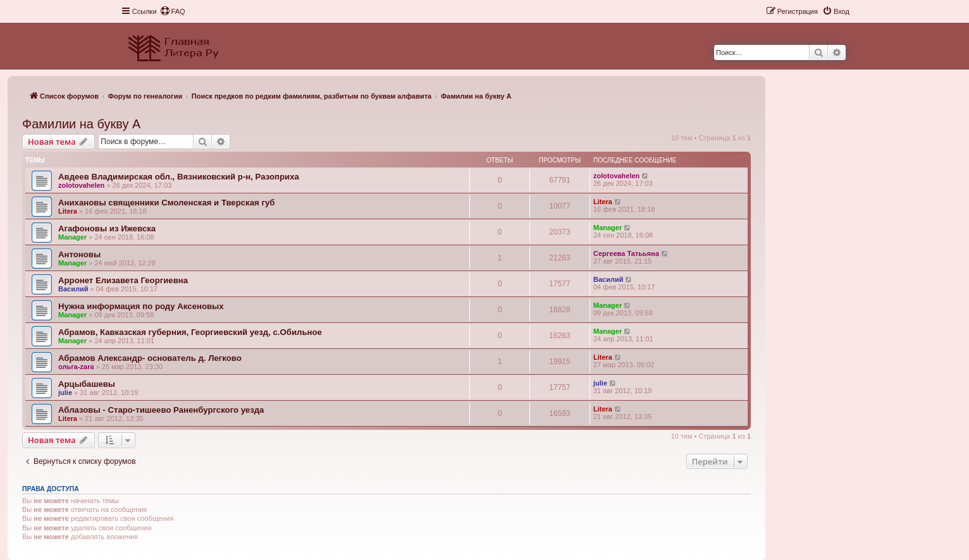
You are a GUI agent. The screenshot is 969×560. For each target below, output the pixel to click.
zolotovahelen (81, 185)
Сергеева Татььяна (626, 253)
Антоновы (79, 254)
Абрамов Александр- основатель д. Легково (150, 358)
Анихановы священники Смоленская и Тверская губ (166, 203)
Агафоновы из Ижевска (107, 228)
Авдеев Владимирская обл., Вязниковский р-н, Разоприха (179, 177)
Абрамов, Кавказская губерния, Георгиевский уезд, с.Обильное (190, 332)
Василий (73, 289)
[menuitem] (173, 11)
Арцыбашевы (87, 384)
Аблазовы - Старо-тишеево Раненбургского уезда (161, 410)
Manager (72, 237)
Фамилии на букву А (81, 124)
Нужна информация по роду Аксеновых (141, 306)
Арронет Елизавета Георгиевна (123, 280)
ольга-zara (76, 367)
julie (65, 393)
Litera (68, 211)
